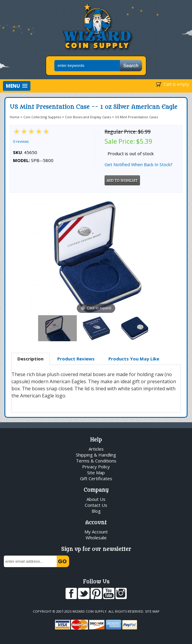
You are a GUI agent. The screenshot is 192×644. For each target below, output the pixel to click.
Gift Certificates (96, 478)
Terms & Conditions (96, 461)
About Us (96, 499)
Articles (96, 449)
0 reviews (21, 141)
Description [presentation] (30, 359)
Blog (96, 511)
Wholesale (96, 538)
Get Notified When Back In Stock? (139, 164)
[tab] (30, 359)
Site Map (96, 473)
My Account (96, 532)
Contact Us (96, 505)
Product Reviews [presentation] (76, 359)
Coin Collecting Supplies (42, 117)
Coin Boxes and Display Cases (88, 117)
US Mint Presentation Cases (136, 117)
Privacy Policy (96, 467)
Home (15, 117)
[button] (17, 86)
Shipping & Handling (96, 455)
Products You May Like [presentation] (134, 359)
